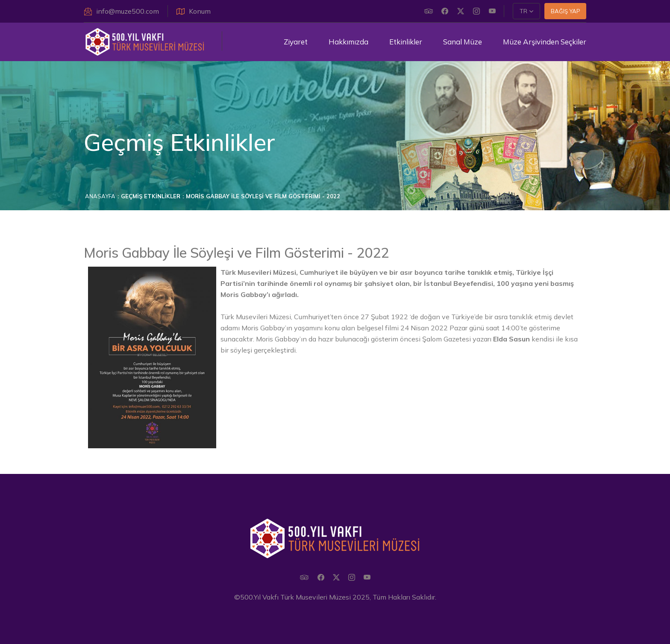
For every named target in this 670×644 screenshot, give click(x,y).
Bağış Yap (566, 11)
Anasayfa (100, 196)
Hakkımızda (348, 42)
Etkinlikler (406, 42)
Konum (194, 11)
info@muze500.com (121, 11)
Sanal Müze (463, 42)
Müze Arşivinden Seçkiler (545, 42)
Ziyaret (296, 42)
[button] (526, 11)
